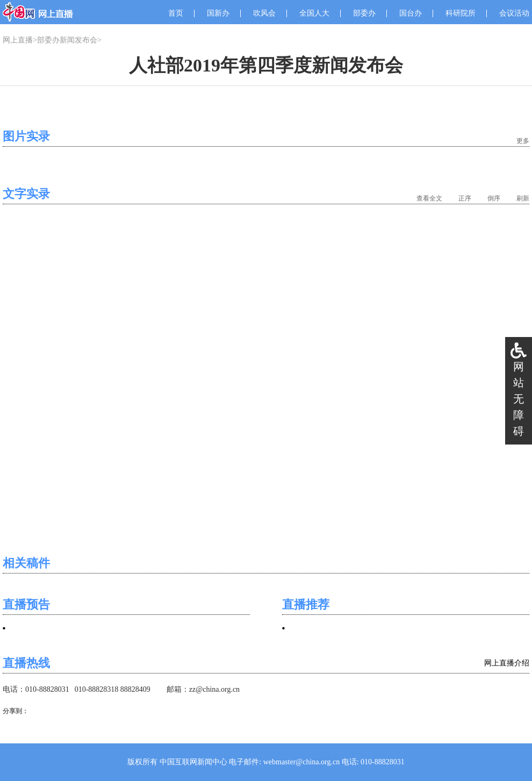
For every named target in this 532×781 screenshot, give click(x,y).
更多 (523, 141)
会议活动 (514, 13)
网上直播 (18, 40)
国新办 (218, 13)
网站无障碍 (519, 399)
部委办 (364, 13)
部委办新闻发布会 (67, 40)
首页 (176, 13)
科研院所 (461, 13)
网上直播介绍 (507, 663)
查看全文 (429, 198)
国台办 (411, 13)
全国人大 (314, 13)
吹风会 (264, 13)
